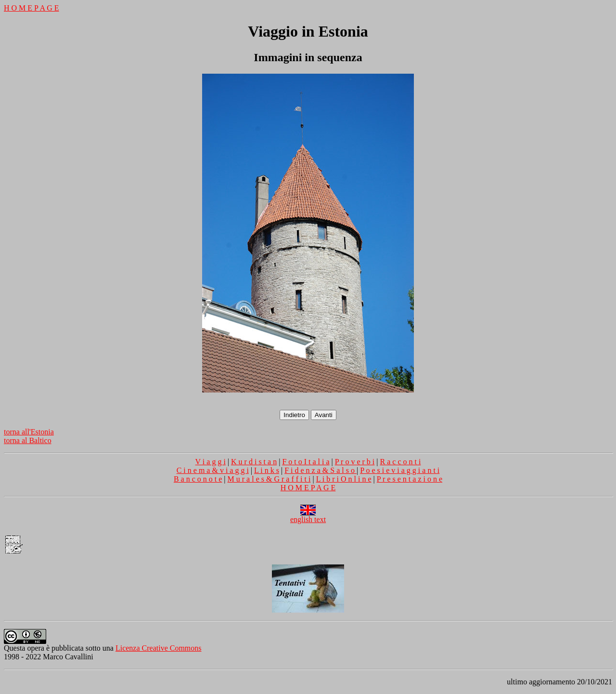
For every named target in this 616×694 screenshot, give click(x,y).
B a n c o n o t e (198, 479)
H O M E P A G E (32, 8)
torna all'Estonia (29, 432)
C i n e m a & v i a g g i (213, 470)
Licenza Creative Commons (159, 648)
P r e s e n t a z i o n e (410, 479)
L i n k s (267, 470)
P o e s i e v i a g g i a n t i (400, 470)
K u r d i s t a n (254, 462)
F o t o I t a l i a (306, 462)
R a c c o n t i (401, 462)
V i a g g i (211, 462)
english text (308, 516)
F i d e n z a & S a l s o (321, 470)
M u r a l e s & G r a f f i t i (269, 479)
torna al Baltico (28, 440)
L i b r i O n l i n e (344, 479)
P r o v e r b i (355, 462)
